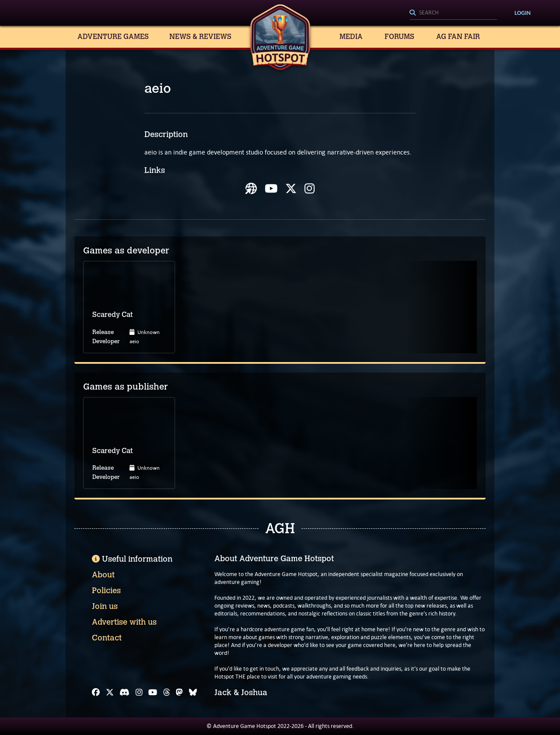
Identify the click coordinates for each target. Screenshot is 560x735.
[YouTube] (153, 693)
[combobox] (453, 13)
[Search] (453, 13)
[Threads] (167, 693)
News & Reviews (200, 37)
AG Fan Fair (458, 37)
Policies (106, 591)
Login (523, 13)
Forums (399, 37)
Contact (107, 638)
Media (351, 37)
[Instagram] (139, 693)
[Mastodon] (179, 693)
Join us (105, 606)
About (103, 575)
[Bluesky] (193, 693)
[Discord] (124, 693)
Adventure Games (113, 37)
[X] (110, 693)
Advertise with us (124, 622)
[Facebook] (96, 693)
